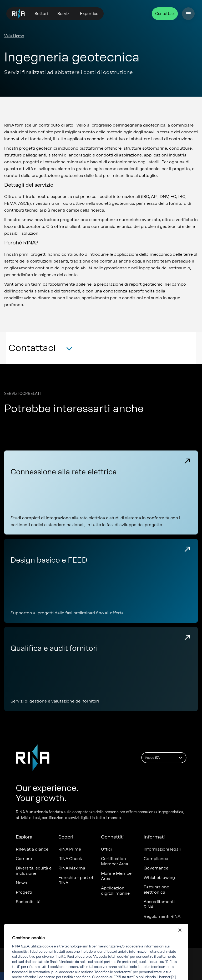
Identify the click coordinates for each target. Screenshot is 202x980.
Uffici (106, 849)
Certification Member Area (115, 861)
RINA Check (70, 859)
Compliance (156, 859)
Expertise (89, 14)
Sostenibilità (28, 902)
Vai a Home (14, 36)
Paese (164, 758)
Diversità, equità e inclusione (34, 871)
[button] (40, 350)
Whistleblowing (159, 877)
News (21, 883)
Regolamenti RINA (162, 916)
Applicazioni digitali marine (115, 891)
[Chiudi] (180, 935)
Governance (156, 868)
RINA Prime (70, 849)
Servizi (64, 14)
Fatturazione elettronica (156, 890)
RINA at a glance (32, 849)
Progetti (24, 892)
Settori (41, 14)
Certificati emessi (161, 926)
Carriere (24, 859)
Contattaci (165, 14)
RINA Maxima (72, 868)
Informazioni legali (162, 849)
